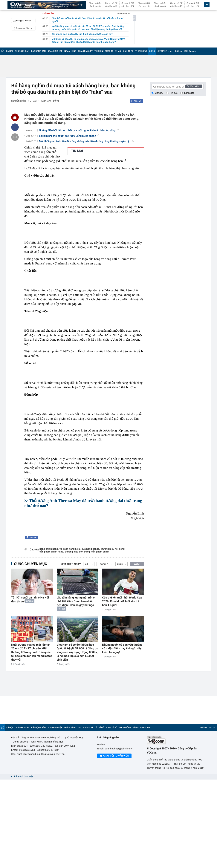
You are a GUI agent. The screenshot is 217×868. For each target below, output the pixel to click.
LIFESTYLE (162, 51)
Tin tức (174, 93)
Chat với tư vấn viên (114, 756)
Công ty (159, 93)
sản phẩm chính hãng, (52, 552)
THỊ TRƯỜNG (141, 51)
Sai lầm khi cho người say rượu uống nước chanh (69, 136)
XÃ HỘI (10, 51)
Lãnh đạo (189, 93)
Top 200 (212, 727)
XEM (137, 564)
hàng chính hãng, (49, 549)
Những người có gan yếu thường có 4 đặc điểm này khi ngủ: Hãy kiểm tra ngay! (122, 648)
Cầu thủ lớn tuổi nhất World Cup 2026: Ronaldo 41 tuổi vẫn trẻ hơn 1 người (122, 601)
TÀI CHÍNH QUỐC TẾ (104, 51)
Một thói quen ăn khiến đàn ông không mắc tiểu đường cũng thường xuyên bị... (87, 141)
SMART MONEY (85, 51)
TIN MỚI (77, 151)
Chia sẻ (137, 101)
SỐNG (152, 51)
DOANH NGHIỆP (55, 51)
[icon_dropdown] (207, 5)
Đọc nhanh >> (124, 14)
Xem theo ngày (71, 564)
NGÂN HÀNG (70, 51)
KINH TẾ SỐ (128, 51)
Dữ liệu (178, 51)
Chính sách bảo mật (22, 777)
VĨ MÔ (118, 51)
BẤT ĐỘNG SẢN (38, 51)
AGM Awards (190, 51)
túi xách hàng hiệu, (70, 549)
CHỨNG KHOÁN (22, 51)
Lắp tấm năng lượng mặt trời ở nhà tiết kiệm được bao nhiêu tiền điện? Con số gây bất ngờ (76, 601)
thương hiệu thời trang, (78, 552)
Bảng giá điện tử (22, 21)
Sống (56, 101)
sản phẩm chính (100, 552)
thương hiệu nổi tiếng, (113, 549)
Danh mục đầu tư (22, 28)
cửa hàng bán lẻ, (91, 549)
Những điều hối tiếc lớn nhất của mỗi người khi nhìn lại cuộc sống (79, 131)
